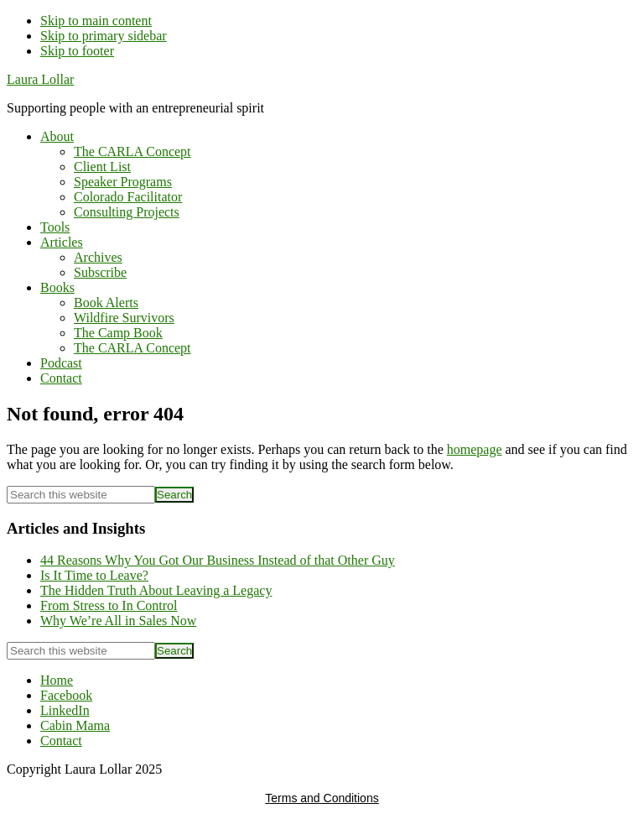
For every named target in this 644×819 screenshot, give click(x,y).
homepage (475, 449)
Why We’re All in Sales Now (118, 621)
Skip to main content (96, 21)
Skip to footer (77, 51)
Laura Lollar (40, 79)
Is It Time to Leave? (94, 575)
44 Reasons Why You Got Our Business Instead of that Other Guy (218, 560)
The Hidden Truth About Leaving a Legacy (156, 590)
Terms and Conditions (322, 798)
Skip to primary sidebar (104, 36)
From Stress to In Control (109, 605)
